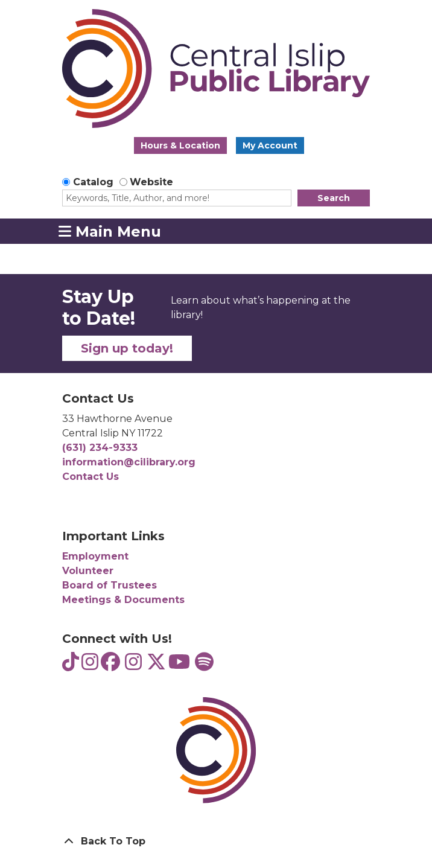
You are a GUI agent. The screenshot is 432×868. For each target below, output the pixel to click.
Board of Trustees (110, 585)
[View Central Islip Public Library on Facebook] (110, 665)
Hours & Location (180, 145)
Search (334, 198)
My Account (270, 145)
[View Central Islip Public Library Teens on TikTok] (71, 665)
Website (151, 182)
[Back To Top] (216, 841)
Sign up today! (127, 348)
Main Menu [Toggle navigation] (110, 231)
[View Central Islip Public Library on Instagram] (133, 665)
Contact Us (91, 477)
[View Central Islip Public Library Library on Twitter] (156, 665)
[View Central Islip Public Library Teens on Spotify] (204, 665)
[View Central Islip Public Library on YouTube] (179, 665)
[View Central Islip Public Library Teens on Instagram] (90, 665)
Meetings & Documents (123, 600)
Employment (95, 556)
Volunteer (88, 571)
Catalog (93, 182)
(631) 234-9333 (100, 448)
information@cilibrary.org (129, 462)
